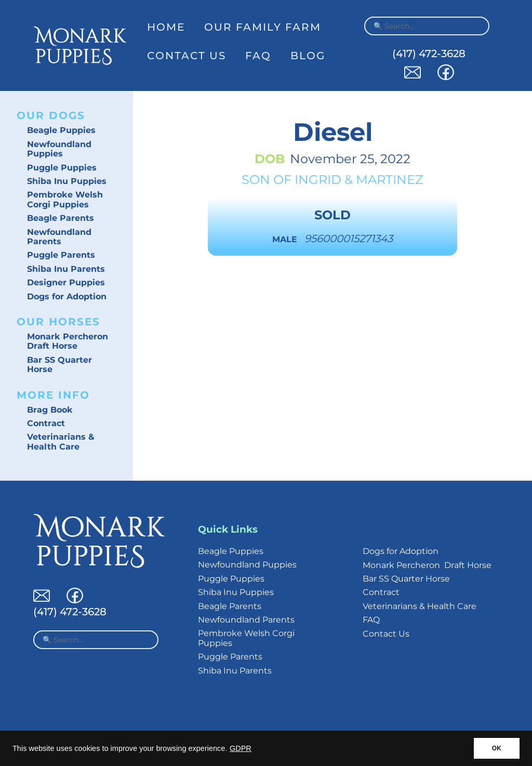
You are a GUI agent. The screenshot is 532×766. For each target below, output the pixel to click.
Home (166, 27)
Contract (46, 423)
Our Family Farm (263, 27)
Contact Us (187, 56)
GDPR (241, 748)
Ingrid (318, 180)
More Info (53, 395)
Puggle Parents (61, 255)
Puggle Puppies (62, 168)
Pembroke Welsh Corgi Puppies (65, 199)
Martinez (390, 180)
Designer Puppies (66, 282)
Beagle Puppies (61, 130)
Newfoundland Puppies (59, 149)
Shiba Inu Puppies (67, 181)
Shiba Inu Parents (66, 269)
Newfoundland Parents (59, 237)
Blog (308, 56)
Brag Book (50, 410)
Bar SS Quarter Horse (59, 365)
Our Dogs (51, 115)
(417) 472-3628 (429, 54)
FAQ (258, 56)
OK (497, 748)
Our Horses (58, 322)
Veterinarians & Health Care (61, 441)
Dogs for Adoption (67, 296)
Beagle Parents (61, 218)
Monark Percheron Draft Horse (68, 341)
